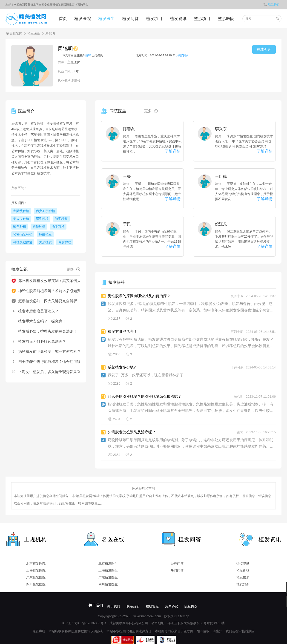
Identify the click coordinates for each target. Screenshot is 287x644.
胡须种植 (39, 227)
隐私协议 (191, 606)
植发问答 (130, 19)
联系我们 (271, 5)
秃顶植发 (45, 242)
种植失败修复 (23, 242)
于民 (127, 224)
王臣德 (221, 177)
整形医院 (226, 19)
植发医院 (83, 19)
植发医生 (106, 19)
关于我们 (96, 605)
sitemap (183, 616)
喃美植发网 (14, 33)
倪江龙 (221, 224)
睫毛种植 (61, 219)
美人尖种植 (21, 219)
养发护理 (65, 242)
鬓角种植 (20, 227)
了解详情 (173, 151)
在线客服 (152, 606)
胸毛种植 (58, 227)
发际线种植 (21, 211)
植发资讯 (178, 19)
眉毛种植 (42, 219)
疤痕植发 (45, 234)
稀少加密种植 (45, 211)
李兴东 (221, 129)
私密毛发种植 (23, 234)
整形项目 (202, 19)
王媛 (127, 177)
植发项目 (154, 19)
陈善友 (129, 129)
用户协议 (172, 606)
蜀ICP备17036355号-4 (90, 623)
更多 (153, 111)
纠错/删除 (182, 55)
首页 (63, 19)
